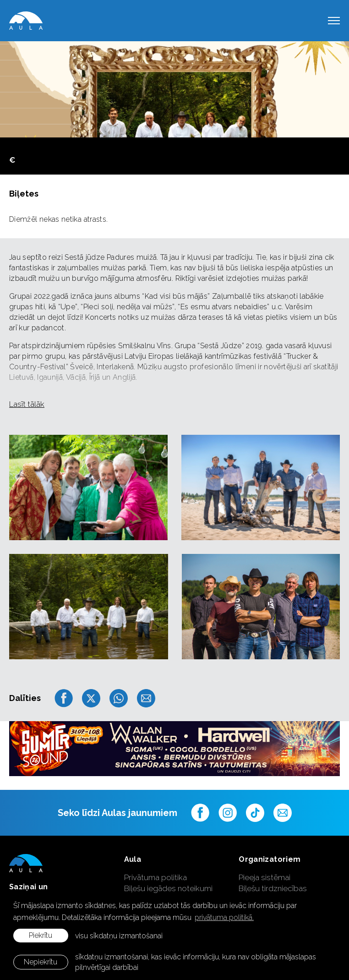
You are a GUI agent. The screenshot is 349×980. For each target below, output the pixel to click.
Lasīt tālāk (27, 404)
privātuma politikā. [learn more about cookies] (224, 917)
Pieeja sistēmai (264, 877)
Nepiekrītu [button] (41, 962)
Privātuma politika (155, 877)
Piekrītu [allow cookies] (41, 935)
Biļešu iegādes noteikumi (168, 888)
